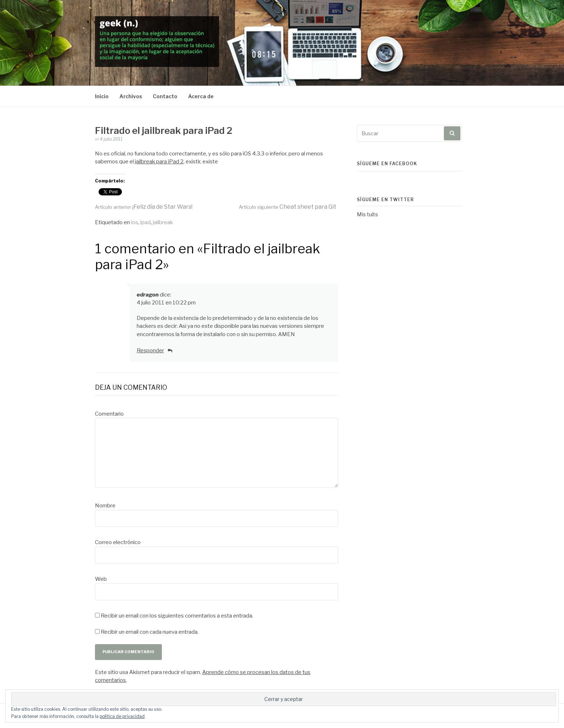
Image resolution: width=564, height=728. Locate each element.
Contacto (165, 96)
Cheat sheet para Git (288, 207)
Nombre (105, 506)
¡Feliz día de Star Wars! (144, 207)
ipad (145, 222)
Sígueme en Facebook (387, 164)
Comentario (109, 414)
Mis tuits (367, 214)
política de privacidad (122, 716)
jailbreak (163, 222)
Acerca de (201, 96)
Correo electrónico (118, 542)
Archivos (131, 96)
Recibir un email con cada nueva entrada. (150, 632)
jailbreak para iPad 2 (159, 162)
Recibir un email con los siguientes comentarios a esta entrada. (177, 616)
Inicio (102, 96)
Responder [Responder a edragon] (150, 351)
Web (101, 579)
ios (135, 222)
